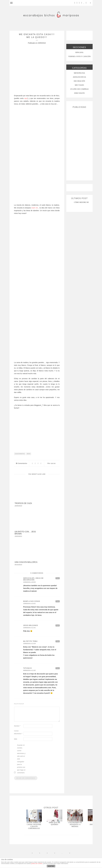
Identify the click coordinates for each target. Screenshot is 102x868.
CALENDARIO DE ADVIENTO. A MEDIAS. (75, 824)
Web (16, 739)
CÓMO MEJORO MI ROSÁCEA (86, 202)
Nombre (17, 726)
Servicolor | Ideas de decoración (33, 579)
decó (29, 454)
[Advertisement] (79, 143)
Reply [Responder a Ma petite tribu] (58, 641)
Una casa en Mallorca (26, 562)
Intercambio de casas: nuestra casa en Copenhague (34, 825)
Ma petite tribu (30, 641)
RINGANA (79, 52)
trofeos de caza (23, 503)
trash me (35, 208)
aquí (26, 98)
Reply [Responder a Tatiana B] (58, 668)
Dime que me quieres (55, 823)
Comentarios (22, 463)
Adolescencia (79, 77)
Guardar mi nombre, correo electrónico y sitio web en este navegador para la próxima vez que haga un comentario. (21, 759)
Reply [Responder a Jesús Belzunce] (58, 625)
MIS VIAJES (79, 85)
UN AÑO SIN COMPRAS (79, 89)
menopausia (79, 73)
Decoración (79, 81)
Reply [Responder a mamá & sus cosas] (58, 601)
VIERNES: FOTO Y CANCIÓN (79, 56)
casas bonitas (20, 454)
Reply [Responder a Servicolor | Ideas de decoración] (58, 578)
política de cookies (37, 864)
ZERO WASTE (79, 93)
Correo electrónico (18, 732)
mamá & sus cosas (32, 601)
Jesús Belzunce (31, 625)
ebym (53, 463)
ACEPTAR (51, 866)
